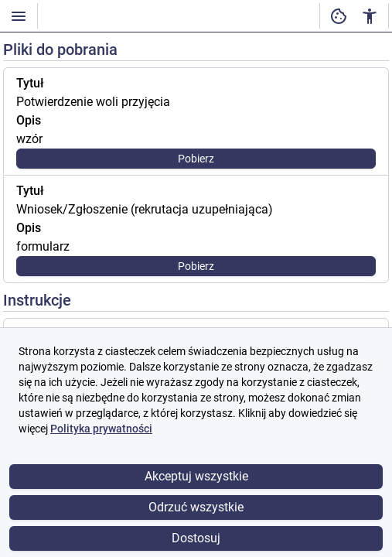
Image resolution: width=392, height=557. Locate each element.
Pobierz (196, 159)
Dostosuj (196, 538)
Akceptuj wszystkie (196, 476)
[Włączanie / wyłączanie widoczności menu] (19, 16)
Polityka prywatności (101, 429)
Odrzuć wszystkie (196, 507)
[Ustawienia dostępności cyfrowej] (339, 16)
